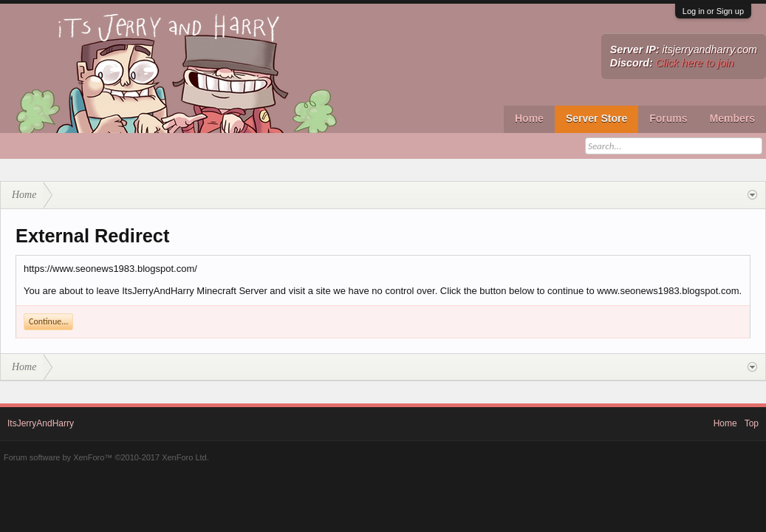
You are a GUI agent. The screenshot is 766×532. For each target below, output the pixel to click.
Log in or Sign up (713, 11)
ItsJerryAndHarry (41, 423)
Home (529, 118)
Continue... (48, 321)
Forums (668, 118)
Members (732, 118)
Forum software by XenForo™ (106, 457)
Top (752, 423)
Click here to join (695, 63)
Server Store (596, 118)
